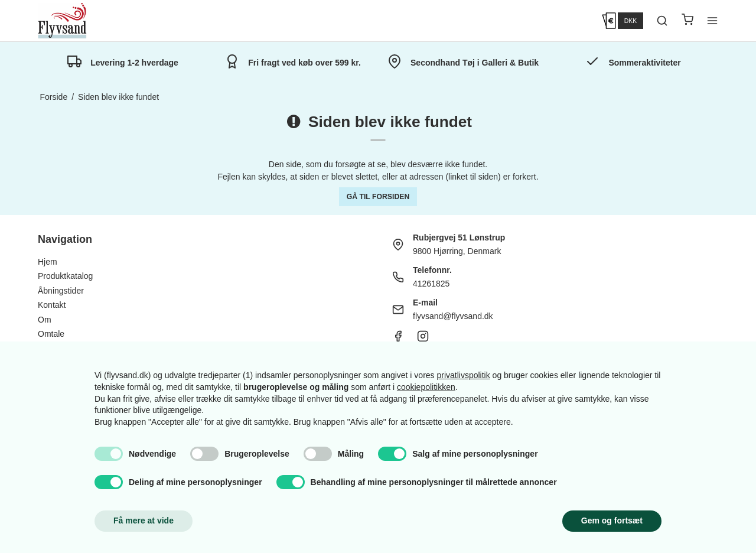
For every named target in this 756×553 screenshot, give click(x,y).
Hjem (48, 262)
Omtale (51, 334)
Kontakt (52, 305)
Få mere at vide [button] (144, 521)
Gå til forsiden (378, 197)
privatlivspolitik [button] (463, 375)
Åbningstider (61, 291)
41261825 (431, 284)
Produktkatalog (65, 276)
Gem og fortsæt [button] (612, 521)
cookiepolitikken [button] (426, 387)
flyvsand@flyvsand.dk (453, 316)
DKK (631, 21)
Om (45, 320)
